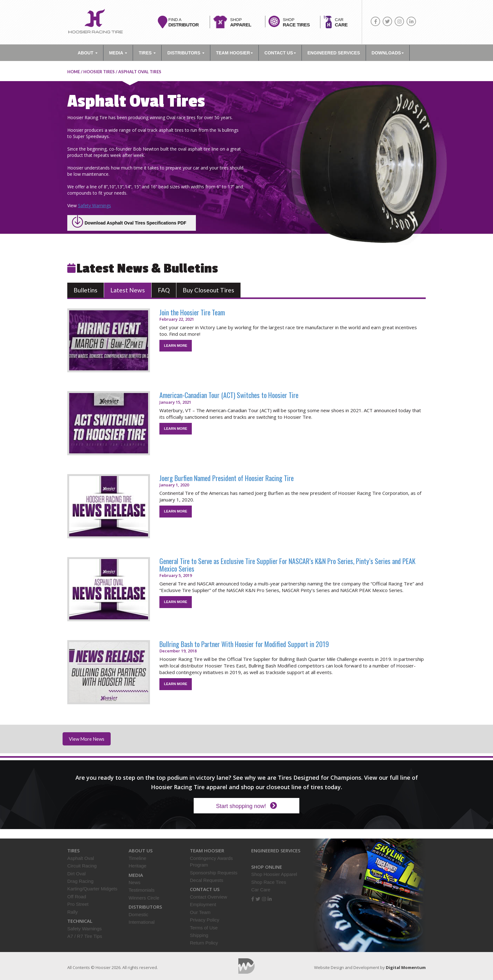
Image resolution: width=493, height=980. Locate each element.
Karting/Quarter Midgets (92, 889)
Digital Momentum (246, 966)
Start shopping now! (246, 806)
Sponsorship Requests (214, 873)
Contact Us (280, 53)
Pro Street (78, 904)
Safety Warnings (94, 205)
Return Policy (204, 943)
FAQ (164, 290)
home (74, 72)
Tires (147, 53)
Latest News (128, 290)
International (142, 922)
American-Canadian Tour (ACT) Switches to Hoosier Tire (229, 395)
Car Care (261, 890)
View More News (87, 739)
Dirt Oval (76, 874)
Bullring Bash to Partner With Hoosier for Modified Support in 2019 (244, 644)
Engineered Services (276, 850)
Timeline (137, 858)
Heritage (138, 866)
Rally (72, 912)
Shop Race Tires (269, 882)
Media (118, 53)
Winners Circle (144, 898)
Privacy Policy (205, 920)
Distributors (186, 53)
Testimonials (142, 890)
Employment (203, 904)
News (135, 882)
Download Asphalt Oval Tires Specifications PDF (136, 223)
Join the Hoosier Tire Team (192, 312)
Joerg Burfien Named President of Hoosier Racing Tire (227, 478)
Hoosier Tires (99, 72)
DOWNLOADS (388, 53)
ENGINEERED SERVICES (334, 53)
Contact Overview (208, 897)
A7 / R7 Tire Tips (85, 936)
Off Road (77, 897)
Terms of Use (204, 928)
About (88, 53)
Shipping (199, 935)
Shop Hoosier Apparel (274, 874)
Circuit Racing (82, 866)
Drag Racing (80, 881)
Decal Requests (207, 880)
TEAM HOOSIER (234, 53)
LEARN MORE (176, 346)
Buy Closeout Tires (208, 290)
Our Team (200, 912)
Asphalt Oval (81, 858)
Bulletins (86, 290)
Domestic (138, 914)
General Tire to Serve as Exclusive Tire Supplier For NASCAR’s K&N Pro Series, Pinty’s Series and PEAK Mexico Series (287, 565)
